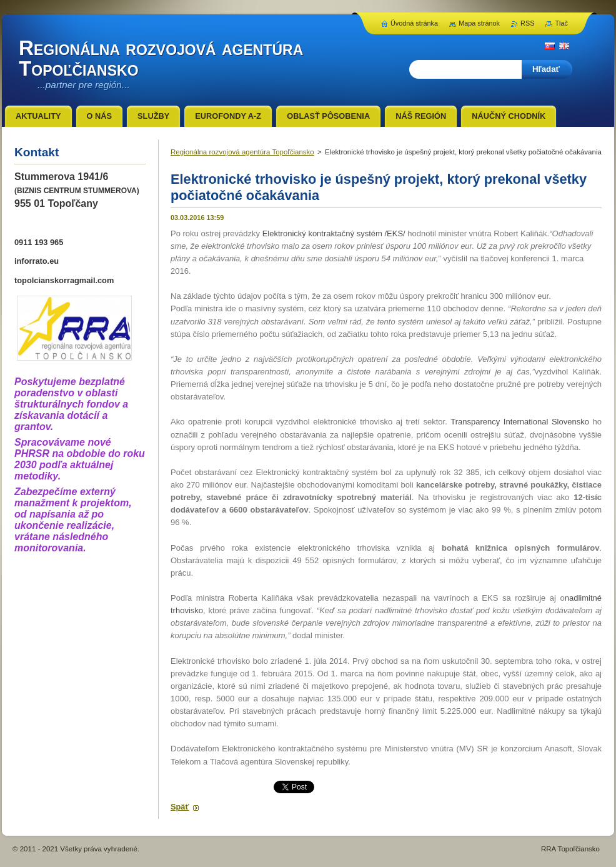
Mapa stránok (479, 23)
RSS (527, 23)
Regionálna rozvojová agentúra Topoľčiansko (242, 152)
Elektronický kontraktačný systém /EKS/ (334, 233)
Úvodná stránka (414, 23)
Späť (180, 807)
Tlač (561, 23)
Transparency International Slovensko (520, 422)
